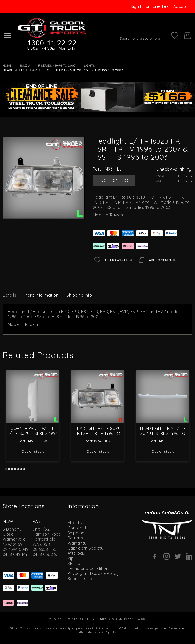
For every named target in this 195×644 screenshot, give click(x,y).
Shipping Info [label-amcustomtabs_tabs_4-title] (79, 295)
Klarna (74, 563)
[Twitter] (178, 556)
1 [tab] (6, 469)
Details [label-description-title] (10, 295)
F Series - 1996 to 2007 (57, 66)
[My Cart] (187, 36)
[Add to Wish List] (113, 260)
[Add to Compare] (157, 260)
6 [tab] (21, 469)
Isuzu (25, 66)
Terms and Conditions (89, 568)
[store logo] (51, 34)
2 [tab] (9, 469)
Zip (71, 558)
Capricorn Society (85, 548)
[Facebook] (155, 556)
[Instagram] (166, 556)
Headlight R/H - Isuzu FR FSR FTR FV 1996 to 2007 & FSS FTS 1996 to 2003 (97, 433)
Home (7, 66)
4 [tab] (15, 469)
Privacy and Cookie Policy (93, 573)
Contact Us (79, 528)
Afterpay (76, 553)
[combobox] (135, 36)
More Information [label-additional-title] (41, 295)
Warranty (77, 543)
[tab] (10, 295)
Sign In (137, 6)
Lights (89, 66)
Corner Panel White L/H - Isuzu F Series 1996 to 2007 (33, 433)
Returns (75, 538)
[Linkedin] (189, 556)
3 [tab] (12, 469)
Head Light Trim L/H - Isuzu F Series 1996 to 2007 (163, 433)
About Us (77, 523)
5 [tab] (18, 469)
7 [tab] (24, 469)
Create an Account (171, 6)
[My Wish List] (175, 36)
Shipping (76, 533)
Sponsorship (80, 579)
